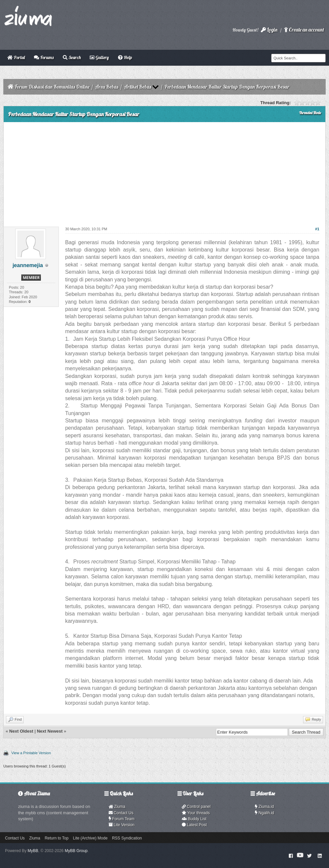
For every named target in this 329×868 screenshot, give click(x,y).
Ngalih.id (265, 813)
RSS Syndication (127, 838)
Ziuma (117, 807)
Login (269, 30)
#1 (317, 229)
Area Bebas (107, 87)
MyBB (33, 851)
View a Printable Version (31, 753)
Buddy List (194, 819)
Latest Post (194, 825)
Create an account (304, 30)
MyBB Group (76, 851)
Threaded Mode (310, 113)
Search (72, 57)
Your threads (196, 813)
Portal (16, 57)
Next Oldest (21, 731)
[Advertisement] (164, 172)
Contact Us (121, 813)
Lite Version (122, 825)
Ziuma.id (264, 807)
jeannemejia (28, 265)
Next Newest (50, 731)
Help (125, 57)
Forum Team (122, 819)
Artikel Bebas (138, 87)
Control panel (196, 807)
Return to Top (56, 838)
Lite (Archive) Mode (90, 838)
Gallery (99, 57)
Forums (44, 57)
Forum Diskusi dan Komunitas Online (52, 87)
